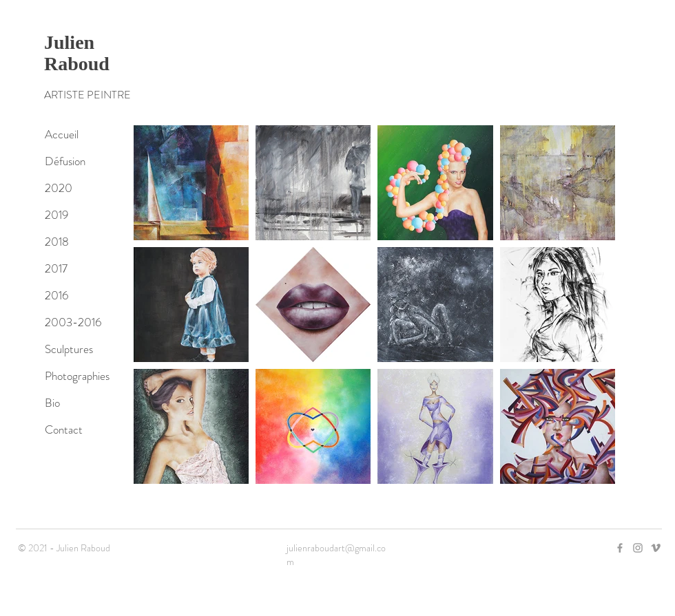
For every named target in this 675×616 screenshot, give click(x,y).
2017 (56, 268)
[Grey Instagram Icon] (638, 548)
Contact (64, 429)
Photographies (77, 376)
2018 (57, 242)
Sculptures (69, 349)
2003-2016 (73, 322)
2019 (56, 215)
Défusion (65, 161)
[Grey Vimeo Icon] (656, 548)
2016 (56, 295)
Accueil (62, 134)
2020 (59, 188)
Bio (52, 403)
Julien (69, 42)
